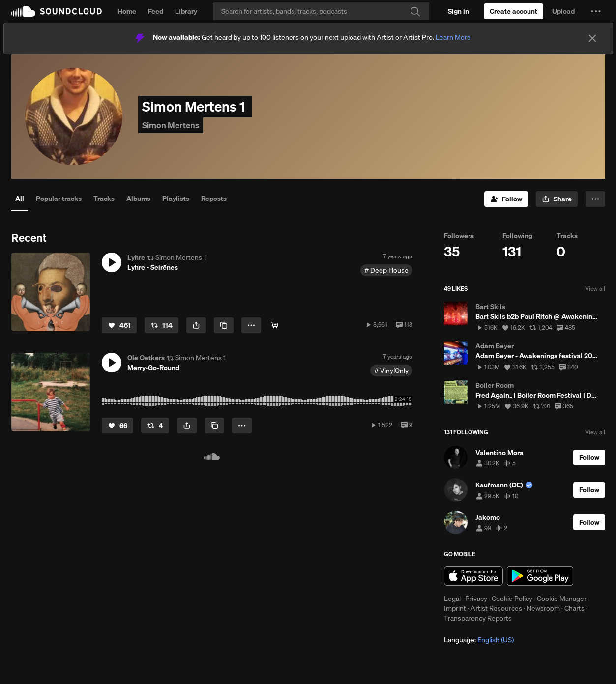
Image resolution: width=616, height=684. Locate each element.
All (20, 199)
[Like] (119, 325)
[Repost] (161, 325)
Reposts (214, 199)
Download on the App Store (473, 576)
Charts (574, 608)
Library (186, 11)
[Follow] (506, 199)
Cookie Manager (562, 598)
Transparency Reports (478, 618)
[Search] (321, 11)
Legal (452, 598)
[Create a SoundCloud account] (513, 11)
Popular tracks (59, 199)
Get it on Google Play (540, 576)
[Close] (592, 38)
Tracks (104, 199)
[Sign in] (458, 11)
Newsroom (543, 608)
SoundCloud (57, 11)
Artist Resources (496, 608)
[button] (596, 11)
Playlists (176, 199)
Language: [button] (479, 640)
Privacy (476, 598)
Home (127, 11)
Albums (138, 199)
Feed (156, 11)
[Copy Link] (224, 325)
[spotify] (275, 325)
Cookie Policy (512, 598)
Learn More (453, 37)
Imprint (455, 608)
